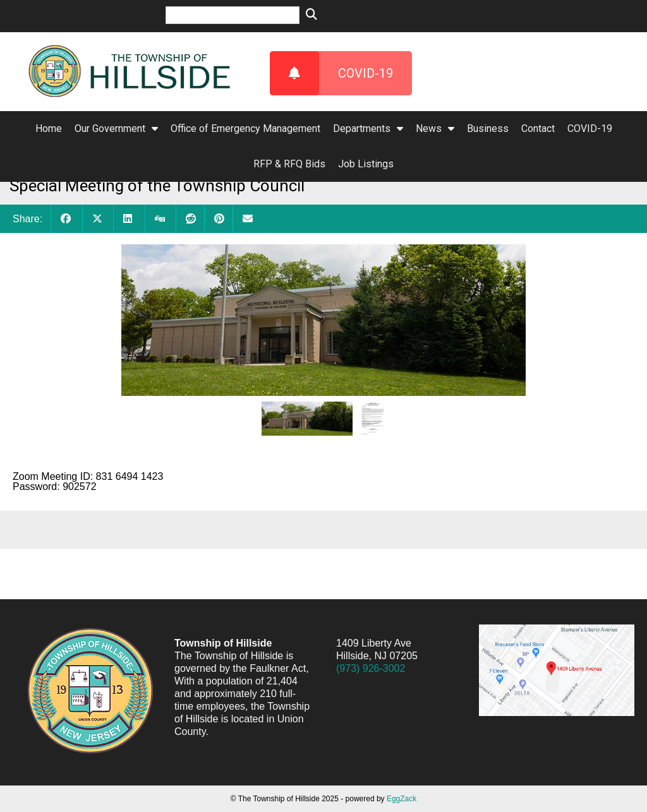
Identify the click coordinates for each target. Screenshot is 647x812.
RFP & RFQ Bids (289, 164)
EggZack (402, 799)
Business (488, 128)
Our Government (116, 128)
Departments (368, 128)
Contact (538, 128)
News (435, 128)
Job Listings (366, 164)
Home (49, 128)
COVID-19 (331, 73)
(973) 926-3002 (371, 668)
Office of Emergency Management (245, 128)
